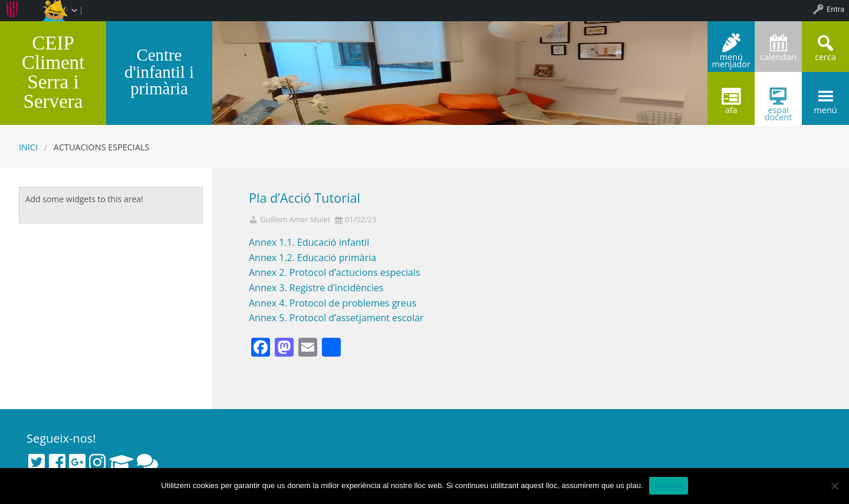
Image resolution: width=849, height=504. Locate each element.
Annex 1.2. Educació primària (312, 258)
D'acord (669, 485)
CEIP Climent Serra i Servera (53, 72)
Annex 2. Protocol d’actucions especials (335, 272)
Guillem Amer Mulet (295, 220)
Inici (28, 147)
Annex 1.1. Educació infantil (309, 242)
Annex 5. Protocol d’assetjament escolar (336, 318)
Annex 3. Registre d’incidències (316, 288)
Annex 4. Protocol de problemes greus (333, 303)
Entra (835, 9)
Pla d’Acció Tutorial (305, 198)
